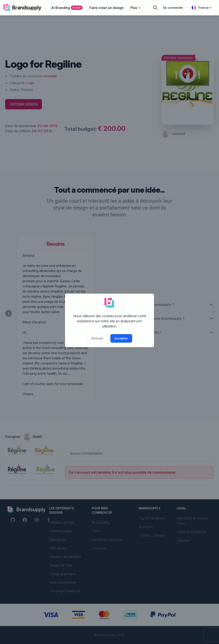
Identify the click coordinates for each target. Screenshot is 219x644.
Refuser (97, 338)
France (202, 8)
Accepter (121, 338)
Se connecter (173, 8)
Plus (136, 8)
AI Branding (67, 8)
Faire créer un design (107, 8)
